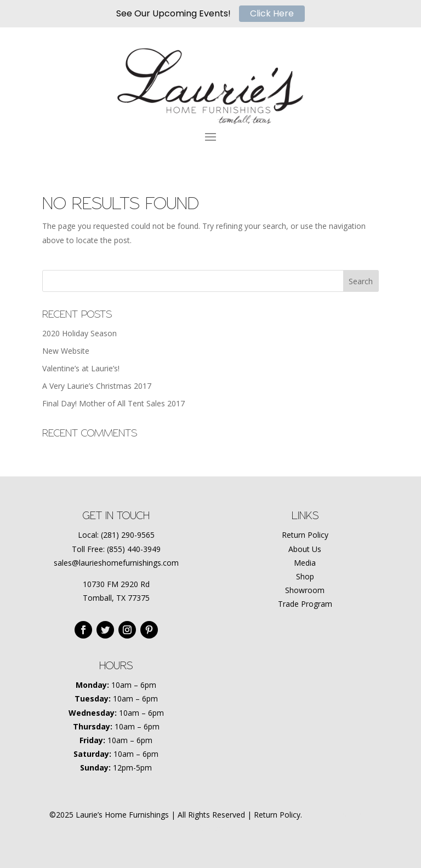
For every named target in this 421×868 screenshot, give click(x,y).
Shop (305, 576)
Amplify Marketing (210, 828)
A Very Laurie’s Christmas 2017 (97, 386)
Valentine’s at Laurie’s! (81, 368)
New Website (66, 351)
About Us (305, 549)
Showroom (305, 590)
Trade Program (305, 604)
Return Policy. (278, 815)
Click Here (272, 13)
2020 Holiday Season (79, 333)
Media (305, 563)
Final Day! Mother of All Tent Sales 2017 (113, 403)
